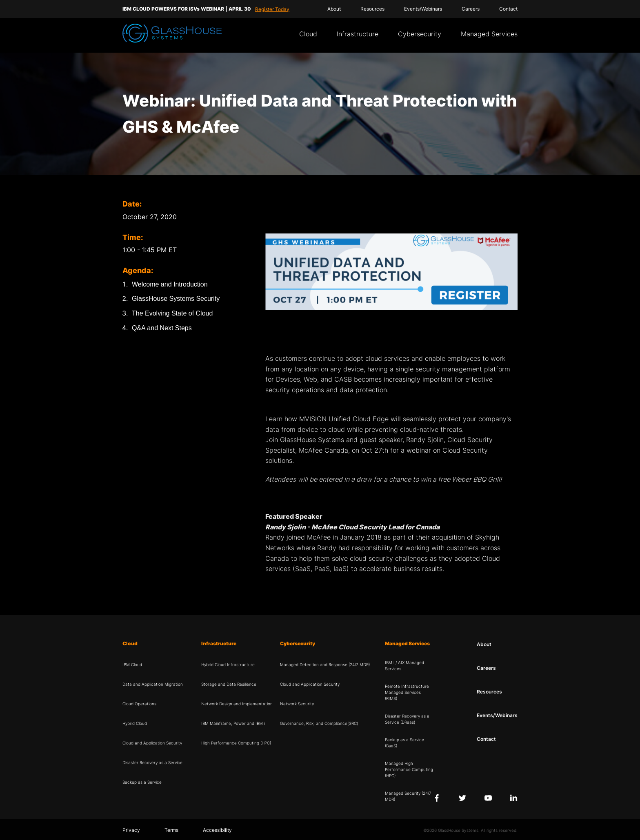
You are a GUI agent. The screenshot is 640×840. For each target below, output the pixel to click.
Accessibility (217, 830)
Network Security (297, 704)
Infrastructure (358, 34)
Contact (508, 9)
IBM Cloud (132, 664)
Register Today (272, 9)
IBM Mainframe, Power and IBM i (233, 723)
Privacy (131, 830)
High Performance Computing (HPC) (236, 743)
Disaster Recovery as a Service (152, 762)
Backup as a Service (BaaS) (404, 743)
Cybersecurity (420, 34)
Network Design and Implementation (237, 704)
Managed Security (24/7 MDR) (408, 796)
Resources (372, 9)
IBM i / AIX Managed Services (404, 666)
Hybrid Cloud (135, 723)
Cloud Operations (139, 704)
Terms (171, 830)
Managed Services (489, 34)
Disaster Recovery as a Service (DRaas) (407, 719)
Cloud (308, 34)
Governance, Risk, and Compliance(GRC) (319, 723)
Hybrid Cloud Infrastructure (228, 664)
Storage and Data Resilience (229, 684)
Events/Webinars (423, 9)
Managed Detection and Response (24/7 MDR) (325, 664)
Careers (471, 9)
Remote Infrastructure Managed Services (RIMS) (407, 692)
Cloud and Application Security (152, 743)
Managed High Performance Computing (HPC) (409, 769)
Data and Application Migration (153, 684)
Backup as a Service (142, 782)
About (334, 9)
